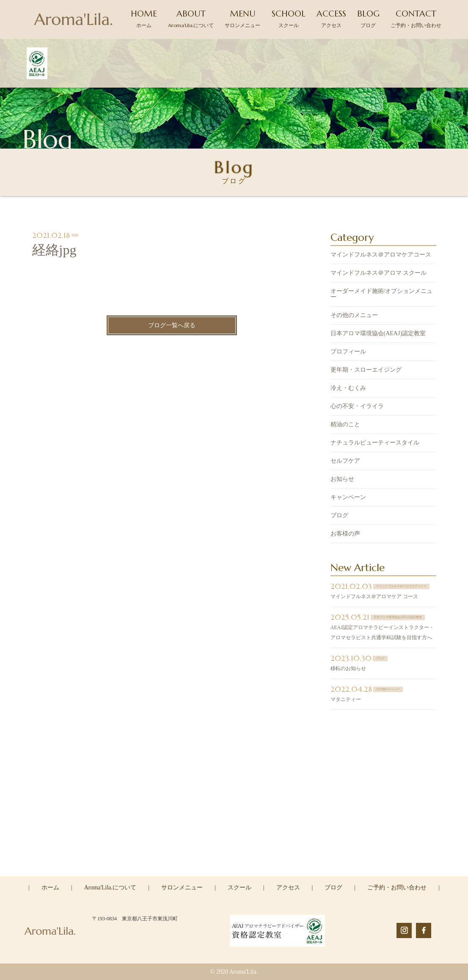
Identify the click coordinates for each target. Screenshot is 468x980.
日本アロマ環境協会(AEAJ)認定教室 (378, 334)
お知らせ (342, 479)
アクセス (288, 888)
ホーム (50, 888)
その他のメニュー (354, 316)
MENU (242, 18)
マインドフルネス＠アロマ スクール (379, 273)
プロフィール (348, 352)
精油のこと (345, 425)
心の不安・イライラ (357, 407)
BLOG (368, 18)
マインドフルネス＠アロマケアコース (381, 255)
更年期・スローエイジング (366, 370)
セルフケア (345, 461)
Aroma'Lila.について (110, 888)
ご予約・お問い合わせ (397, 888)
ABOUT (191, 18)
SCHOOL (289, 18)
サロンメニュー (182, 888)
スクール (240, 888)
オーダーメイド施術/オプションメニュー (382, 294)
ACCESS (331, 18)
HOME (144, 18)
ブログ (339, 516)
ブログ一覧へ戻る (172, 326)
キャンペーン (348, 498)
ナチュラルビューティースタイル (375, 443)
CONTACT (416, 18)
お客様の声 (345, 534)
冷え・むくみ (348, 388)
